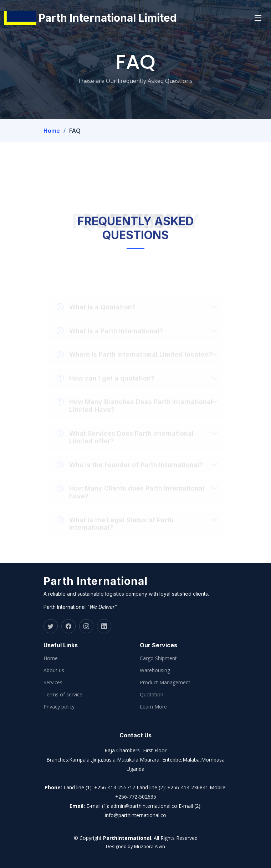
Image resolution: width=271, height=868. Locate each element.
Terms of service (63, 695)
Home (52, 131)
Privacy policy (59, 707)
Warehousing (155, 670)
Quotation (152, 695)
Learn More (153, 707)
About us (54, 670)
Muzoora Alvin (150, 846)
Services (53, 683)
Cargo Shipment (158, 658)
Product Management (165, 683)
